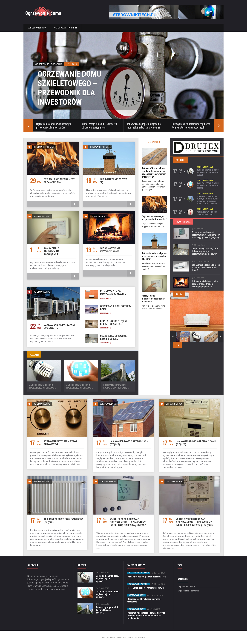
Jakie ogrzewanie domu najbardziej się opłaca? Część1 (208, 172)
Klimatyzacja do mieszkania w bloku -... (114, 293)
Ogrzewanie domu (37, 28)
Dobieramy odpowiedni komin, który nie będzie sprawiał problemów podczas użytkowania (208, 200)
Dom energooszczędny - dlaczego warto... (115, 323)
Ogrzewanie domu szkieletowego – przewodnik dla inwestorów (70, 88)
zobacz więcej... (106, 298)
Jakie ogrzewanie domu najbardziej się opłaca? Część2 (208, 186)
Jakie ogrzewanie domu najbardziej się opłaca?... (108, 579)
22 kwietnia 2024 (155, 595)
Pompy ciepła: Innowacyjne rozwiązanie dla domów (154, 299)
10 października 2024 (201, 262)
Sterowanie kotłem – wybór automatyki (146, 588)
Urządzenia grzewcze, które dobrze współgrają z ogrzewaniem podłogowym (205, 251)
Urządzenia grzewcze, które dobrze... (114, 337)
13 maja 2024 (198, 278)
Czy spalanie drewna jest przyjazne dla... (59, 181)
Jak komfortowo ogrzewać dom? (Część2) (147, 577)
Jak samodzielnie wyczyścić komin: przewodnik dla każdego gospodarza (205, 284)
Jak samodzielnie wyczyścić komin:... (111, 250)
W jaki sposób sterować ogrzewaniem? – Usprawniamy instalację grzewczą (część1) (194, 522)
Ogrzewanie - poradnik (66, 28)
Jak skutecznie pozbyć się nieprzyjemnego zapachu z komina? (154, 256)
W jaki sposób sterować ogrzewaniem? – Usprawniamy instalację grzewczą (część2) (206, 235)
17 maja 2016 (198, 229)
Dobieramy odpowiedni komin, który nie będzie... (107, 610)
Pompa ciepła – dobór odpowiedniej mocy (207, 213)
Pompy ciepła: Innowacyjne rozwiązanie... (52, 251)
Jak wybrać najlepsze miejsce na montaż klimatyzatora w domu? (206, 268)
